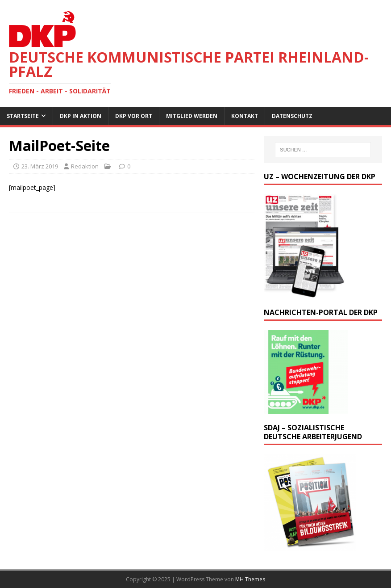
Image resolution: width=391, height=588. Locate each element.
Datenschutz (292, 116)
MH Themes (250, 579)
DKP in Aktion (81, 116)
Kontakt (245, 116)
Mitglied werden (192, 116)
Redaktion (85, 166)
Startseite (23, 116)
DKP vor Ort (134, 116)
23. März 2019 (40, 166)
